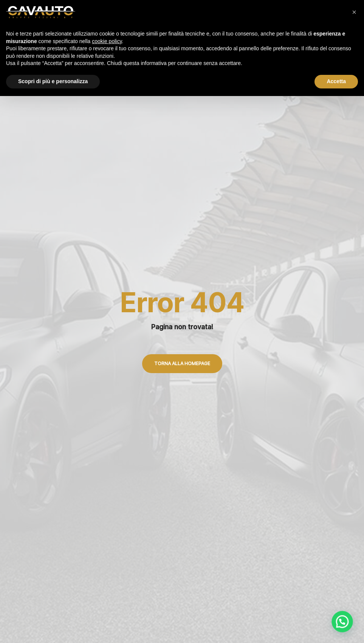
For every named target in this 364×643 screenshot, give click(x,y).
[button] (354, 12)
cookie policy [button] (107, 41)
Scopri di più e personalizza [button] (53, 81)
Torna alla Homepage (182, 363)
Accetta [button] (336, 81)
